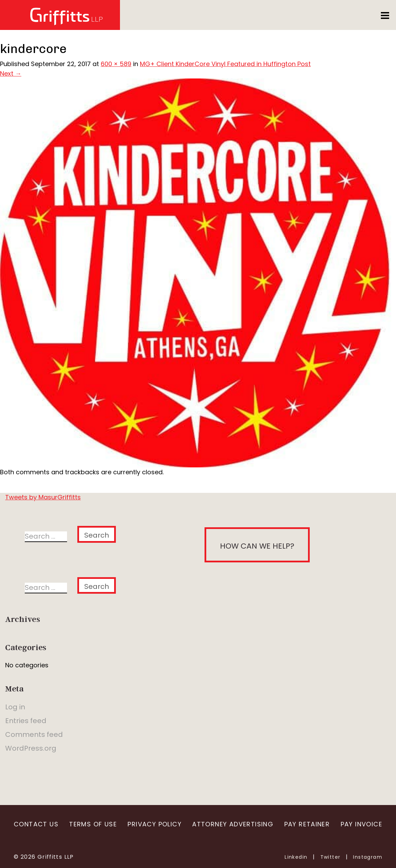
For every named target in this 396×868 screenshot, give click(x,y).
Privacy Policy (154, 824)
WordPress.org (31, 748)
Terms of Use (93, 824)
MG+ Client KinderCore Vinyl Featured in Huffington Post (225, 64)
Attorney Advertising (233, 824)
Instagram (368, 857)
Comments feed (34, 734)
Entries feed (26, 721)
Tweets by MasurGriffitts (43, 497)
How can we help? (257, 546)
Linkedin (296, 857)
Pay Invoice (361, 824)
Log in (15, 707)
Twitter (331, 857)
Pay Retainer (307, 824)
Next (11, 73)
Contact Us (36, 824)
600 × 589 (116, 64)
